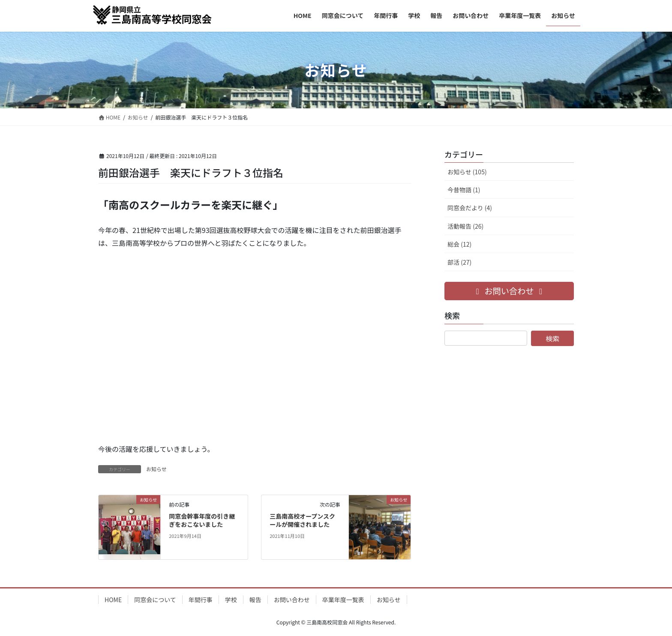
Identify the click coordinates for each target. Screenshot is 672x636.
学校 (231, 600)
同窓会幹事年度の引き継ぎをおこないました (202, 520)
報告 (255, 600)
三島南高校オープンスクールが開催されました (302, 520)
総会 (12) (459, 244)
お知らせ (156, 469)
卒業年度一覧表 (343, 600)
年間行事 (201, 600)
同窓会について (155, 600)
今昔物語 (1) (464, 190)
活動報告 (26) (465, 226)
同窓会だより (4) (470, 208)
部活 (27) (459, 262)
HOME (113, 600)
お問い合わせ (292, 600)
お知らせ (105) (467, 172)
